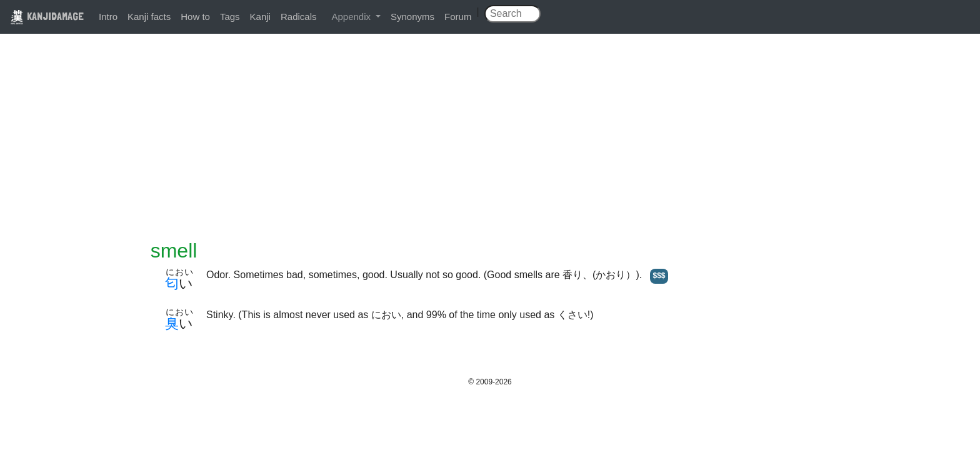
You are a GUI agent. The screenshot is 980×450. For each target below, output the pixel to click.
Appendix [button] (352, 17)
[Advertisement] (490, 145)
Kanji (260, 17)
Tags (230, 17)
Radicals (299, 17)
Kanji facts (149, 17)
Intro (108, 17)
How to (195, 17)
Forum (458, 17)
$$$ (659, 276)
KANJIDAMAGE (47, 16)
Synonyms (412, 17)
